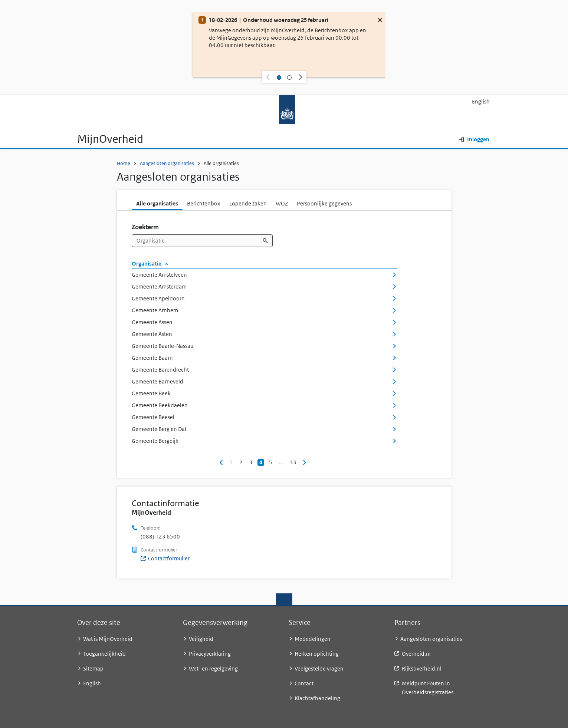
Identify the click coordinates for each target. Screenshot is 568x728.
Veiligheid (201, 639)
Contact (304, 683)
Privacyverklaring (210, 654)
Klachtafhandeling (317, 698)
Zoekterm (145, 227)
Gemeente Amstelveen (265, 275)
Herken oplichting (317, 654)
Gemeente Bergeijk (265, 441)
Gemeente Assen (265, 322)
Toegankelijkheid (104, 654)
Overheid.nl (416, 654)
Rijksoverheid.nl (422, 668)
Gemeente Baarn (265, 358)
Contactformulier (165, 558)
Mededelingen (313, 639)
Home (124, 163)
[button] (268, 77)
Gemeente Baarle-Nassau (265, 346)
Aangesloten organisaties (167, 163)
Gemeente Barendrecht (265, 370)
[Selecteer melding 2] (289, 77)
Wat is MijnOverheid (108, 639)
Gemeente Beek (265, 393)
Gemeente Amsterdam (265, 286)
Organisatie (150, 263)
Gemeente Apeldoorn (265, 298)
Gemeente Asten (265, 334)
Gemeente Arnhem (265, 310)
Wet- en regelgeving (213, 668)
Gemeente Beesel (265, 417)
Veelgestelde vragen (319, 668)
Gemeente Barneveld (265, 381)
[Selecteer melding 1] (279, 77)
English (481, 101)
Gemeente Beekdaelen (265, 405)
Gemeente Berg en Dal (265, 429)
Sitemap (93, 668)
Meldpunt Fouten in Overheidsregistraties (428, 688)
